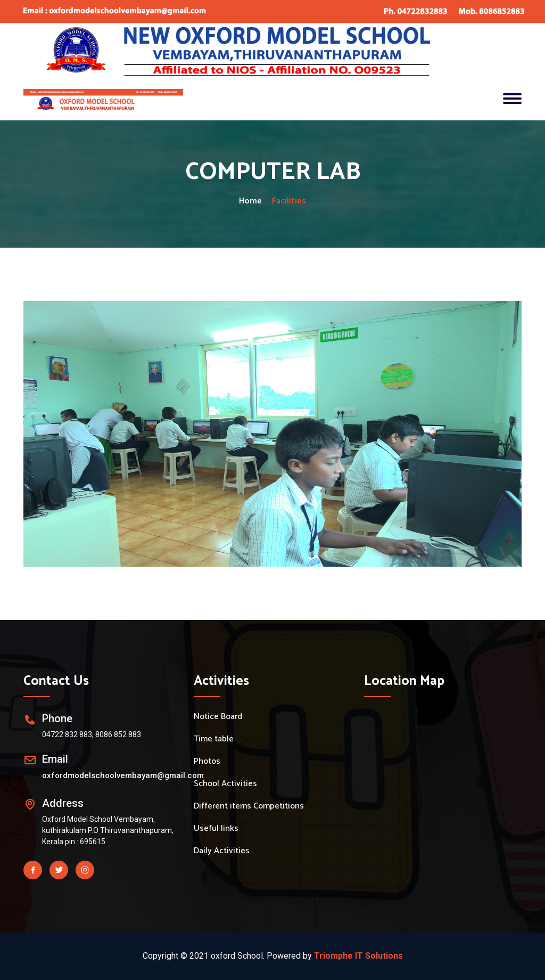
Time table (214, 739)
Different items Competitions (249, 806)
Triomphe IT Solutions (358, 956)
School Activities (225, 784)
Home (250, 201)
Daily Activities (222, 851)
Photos (207, 762)
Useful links (216, 829)
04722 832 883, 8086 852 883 (92, 734)
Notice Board (218, 717)
